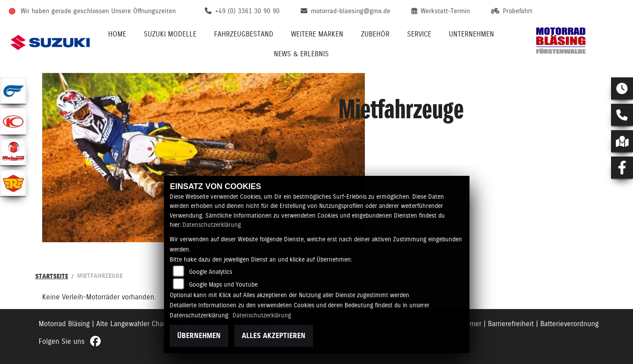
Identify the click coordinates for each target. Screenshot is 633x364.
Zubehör (375, 34)
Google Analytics (211, 272)
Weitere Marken (317, 34)
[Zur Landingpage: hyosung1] (13, 91)
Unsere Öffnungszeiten (144, 11)
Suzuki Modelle (170, 34)
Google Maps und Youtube (223, 284)
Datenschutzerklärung (212, 225)
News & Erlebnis (301, 54)
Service (419, 34)
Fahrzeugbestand (244, 34)
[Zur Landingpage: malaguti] (13, 152)
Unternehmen (471, 34)
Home (117, 34)
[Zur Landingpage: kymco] (13, 121)
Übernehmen (199, 336)
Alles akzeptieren (274, 336)
